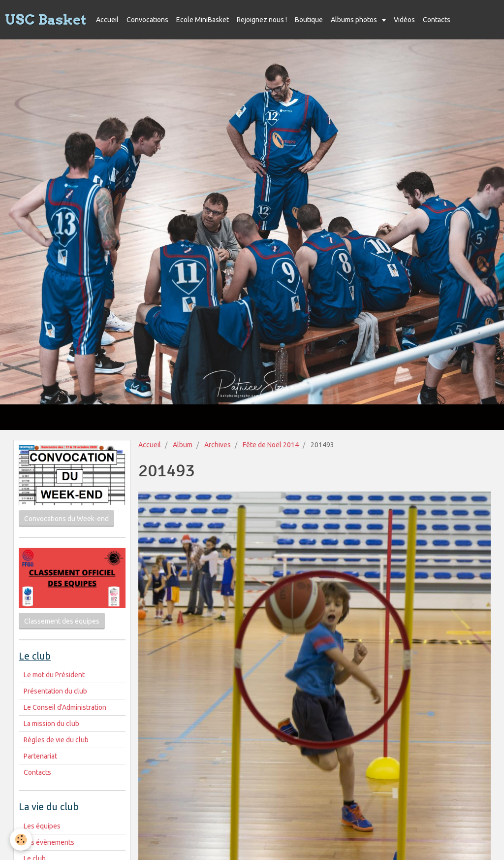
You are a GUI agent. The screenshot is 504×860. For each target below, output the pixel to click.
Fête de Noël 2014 (271, 445)
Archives (218, 445)
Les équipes (42, 826)
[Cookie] (21, 840)
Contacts (437, 20)
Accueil (107, 20)
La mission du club (51, 724)
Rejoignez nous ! (262, 20)
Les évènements (49, 842)
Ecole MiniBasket (203, 20)
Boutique (309, 20)
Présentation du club (55, 691)
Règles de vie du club (56, 740)
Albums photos (355, 20)
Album (183, 445)
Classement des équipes (62, 621)
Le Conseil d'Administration (65, 707)
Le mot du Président (54, 675)
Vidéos (404, 20)
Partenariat (40, 756)
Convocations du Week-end (66, 519)
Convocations (147, 20)
